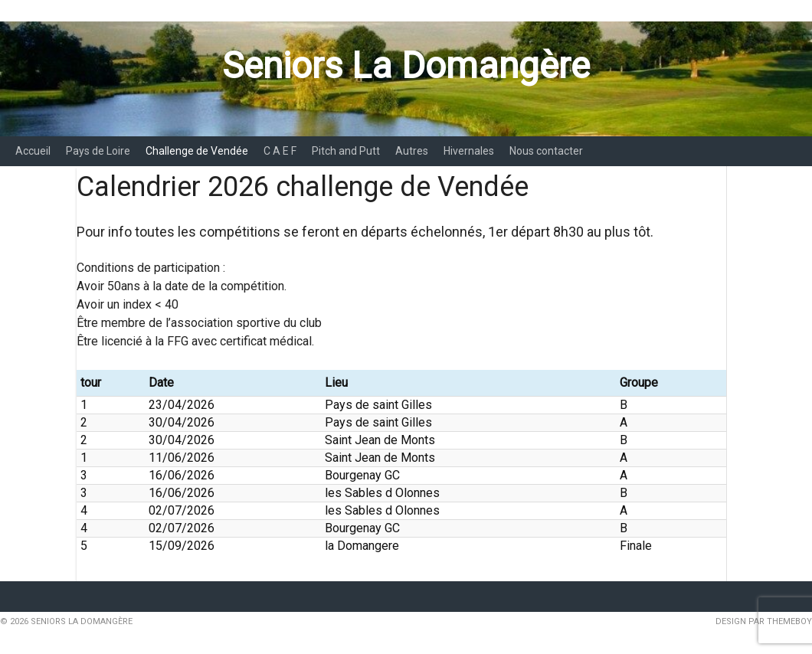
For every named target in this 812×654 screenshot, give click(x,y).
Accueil (33, 151)
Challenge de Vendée (197, 151)
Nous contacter (546, 151)
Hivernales (469, 151)
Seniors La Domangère (406, 65)
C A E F (280, 151)
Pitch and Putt (346, 151)
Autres (412, 151)
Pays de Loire (98, 151)
